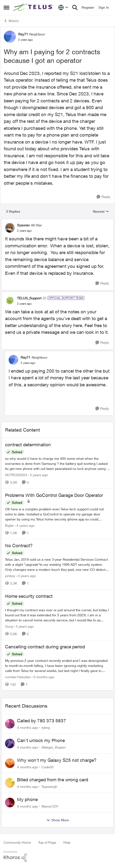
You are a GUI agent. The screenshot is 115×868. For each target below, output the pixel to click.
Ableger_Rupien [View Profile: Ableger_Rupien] (54, 747)
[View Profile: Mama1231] (10, 802)
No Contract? (19, 546)
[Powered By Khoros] (57, 856)
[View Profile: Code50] (10, 763)
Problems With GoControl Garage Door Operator (54, 495)
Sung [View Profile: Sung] (9, 626)
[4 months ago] (27, 727)
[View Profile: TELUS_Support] (10, 301)
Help (67, 842)
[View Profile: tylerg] (10, 724)
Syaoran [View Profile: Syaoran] (23, 225)
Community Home (17, 842)
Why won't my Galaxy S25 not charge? (57, 760)
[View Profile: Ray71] (10, 37)
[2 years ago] (25, 525)
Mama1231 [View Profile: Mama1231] (50, 806)
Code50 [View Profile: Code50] (48, 767)
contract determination (28, 445)
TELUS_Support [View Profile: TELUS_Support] (29, 298)
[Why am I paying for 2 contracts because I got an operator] (24, 231)
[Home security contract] (57, 615)
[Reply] (103, 197)
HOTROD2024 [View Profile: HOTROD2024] (16, 475)
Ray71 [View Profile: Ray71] (23, 34)
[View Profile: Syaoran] (10, 228)
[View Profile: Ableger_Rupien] (10, 743)
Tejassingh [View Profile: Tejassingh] (49, 786)
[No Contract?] (57, 564)
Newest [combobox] (101, 212)
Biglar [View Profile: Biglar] (9, 525)
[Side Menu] (6, 7)
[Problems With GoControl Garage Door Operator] (57, 514)
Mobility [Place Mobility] (11, 21)
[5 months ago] (43, 677)
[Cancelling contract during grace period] (57, 665)
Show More (58, 820)
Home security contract (29, 596)
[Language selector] (63, 7)
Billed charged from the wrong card (53, 780)
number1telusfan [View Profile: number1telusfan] (18, 677)
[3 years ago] (38, 475)
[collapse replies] (57, 221)
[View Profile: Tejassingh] (10, 783)
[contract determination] (57, 464)
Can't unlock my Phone (41, 740)
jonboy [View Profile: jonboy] (10, 576)
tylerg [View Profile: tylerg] (46, 727)
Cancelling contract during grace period (45, 647)
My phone (27, 799)
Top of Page (47, 842)
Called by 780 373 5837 (42, 721)
